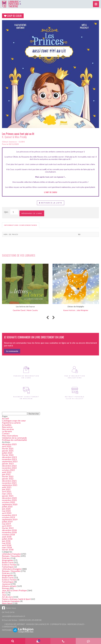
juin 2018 (6, 541)
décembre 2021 (9, 481)
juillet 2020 (7, 507)
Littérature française (11, 554)
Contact (6, 433)
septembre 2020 (10, 504)
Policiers (6, 558)
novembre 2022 (9, 468)
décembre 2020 (9, 498)
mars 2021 (7, 494)
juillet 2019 (7, 522)
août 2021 (7, 487)
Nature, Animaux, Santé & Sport (16, 599)
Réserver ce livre (32, 213)
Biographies (8, 560)
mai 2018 (6, 543)
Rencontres (7, 427)
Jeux (4, 595)
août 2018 (7, 537)
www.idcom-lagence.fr (37, 624)
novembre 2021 (9, 483)
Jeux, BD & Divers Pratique (14, 590)
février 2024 (8, 455)
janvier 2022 (8, 479)
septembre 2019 (10, 519)
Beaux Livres (8, 562)
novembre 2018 (9, 532)
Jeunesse (6, 584)
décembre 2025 (9, 444)
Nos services (8, 429)
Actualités (7, 425)
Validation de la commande (14, 438)
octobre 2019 (8, 517)
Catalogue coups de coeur (14, 421)
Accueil (5, 418)
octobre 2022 (8, 470)
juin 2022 (6, 474)
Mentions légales (76, 624)
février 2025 (8, 448)
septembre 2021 (10, 485)
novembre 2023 (9, 459)
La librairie (7, 431)
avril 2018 (7, 545)
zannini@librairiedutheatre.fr (14, 616)
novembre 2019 (9, 515)
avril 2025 (7, 446)
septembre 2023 (10, 461)
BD (4, 592)
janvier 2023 (8, 464)
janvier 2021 (8, 496)
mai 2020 (6, 511)
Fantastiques (8, 567)
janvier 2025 (8, 451)
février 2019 (8, 528)
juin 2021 (6, 489)
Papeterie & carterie (11, 423)
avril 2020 (7, 513)
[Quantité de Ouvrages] (14, 212)
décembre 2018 (9, 530)
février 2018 (8, 549)
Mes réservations (10, 436)
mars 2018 (7, 547)
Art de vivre (7, 597)
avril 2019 (7, 526)
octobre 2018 (8, 534)
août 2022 (7, 472)
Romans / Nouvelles (11, 556)
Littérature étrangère (12, 569)
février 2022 (8, 476)
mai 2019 (6, 524)
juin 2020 (6, 509)
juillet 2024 (7, 453)
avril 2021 (7, 491)
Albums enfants (9, 586)
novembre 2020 (9, 500)
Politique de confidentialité (14, 440)
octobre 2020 (8, 502)
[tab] (21, 225)
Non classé (7, 603)
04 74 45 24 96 (8, 612)
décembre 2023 (9, 457)
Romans (6, 588)
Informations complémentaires (21, 225)
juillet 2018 (7, 539)
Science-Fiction (9, 565)
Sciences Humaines (11, 601)
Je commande (12, 351)
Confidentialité (9, 627)
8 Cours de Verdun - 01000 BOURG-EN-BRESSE (22, 620)
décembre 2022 (9, 466)
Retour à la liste (51, 203)
